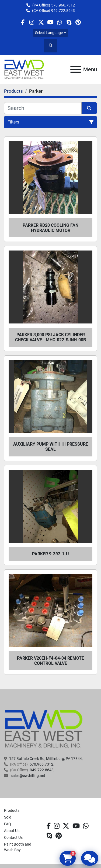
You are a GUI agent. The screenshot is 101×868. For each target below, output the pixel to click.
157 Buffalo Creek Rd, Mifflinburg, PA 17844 (46, 759)
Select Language (49, 33)
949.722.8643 (63, 11)
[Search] (43, 108)
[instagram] (32, 22)
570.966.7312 (63, 5)
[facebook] (22, 22)
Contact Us (13, 837)
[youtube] (50, 22)
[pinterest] (78, 22)
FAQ (8, 824)
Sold (8, 817)
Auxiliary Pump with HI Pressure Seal (51, 447)
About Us (12, 831)
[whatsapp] (60, 22)
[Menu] (76, 69)
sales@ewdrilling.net (28, 776)
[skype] (69, 22)
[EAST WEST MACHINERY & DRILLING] (44, 729)
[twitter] (41, 22)
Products (12, 810)
